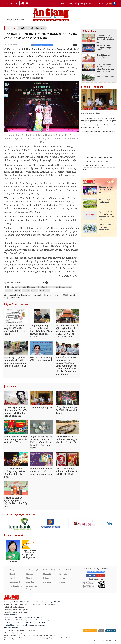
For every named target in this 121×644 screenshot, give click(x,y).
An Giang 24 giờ (32, 570)
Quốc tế (12, 578)
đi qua (48, 287)
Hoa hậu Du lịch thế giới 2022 (25, 287)
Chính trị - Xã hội (49, 570)
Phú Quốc (26, 290)
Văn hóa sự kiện (38, 28)
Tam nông (30, 582)
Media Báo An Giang (31, 587)
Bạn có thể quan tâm (17, 304)
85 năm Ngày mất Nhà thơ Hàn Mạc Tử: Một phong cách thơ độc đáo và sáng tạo (99, 119)
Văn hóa (23, 28)
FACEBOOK (91, 575)
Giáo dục (29, 574)
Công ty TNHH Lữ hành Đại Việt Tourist (97, 157)
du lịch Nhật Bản (92, 166)
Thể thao (46, 578)
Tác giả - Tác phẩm (93, 87)
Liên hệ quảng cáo (69, 4)
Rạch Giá (18, 290)
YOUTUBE (101, 575)
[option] (26, 523)
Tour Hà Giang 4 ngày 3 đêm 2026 (95, 162)
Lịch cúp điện (103, 4)
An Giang (35, 290)
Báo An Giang (44, 290)
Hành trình (41, 287)
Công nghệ (47, 574)
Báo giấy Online (87, 4)
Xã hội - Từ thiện (66, 570)
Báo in (101, 631)
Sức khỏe (63, 578)
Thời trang (47, 582)
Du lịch (62, 582)
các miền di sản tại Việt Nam (62, 287)
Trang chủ (11, 28)
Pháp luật (63, 574)
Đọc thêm (11, 386)
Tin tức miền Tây (16, 586)
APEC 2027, (9, 290)
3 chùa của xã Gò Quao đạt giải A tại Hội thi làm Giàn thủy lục (99, 126)
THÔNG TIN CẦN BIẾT (15, 535)
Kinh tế (12, 574)
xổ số (85, 169)
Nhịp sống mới (15, 582)
